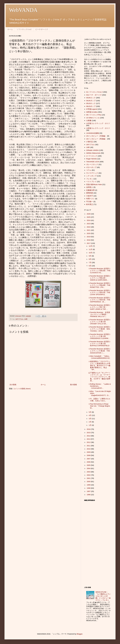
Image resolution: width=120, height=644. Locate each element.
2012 (89, 442)
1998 (89, 488)
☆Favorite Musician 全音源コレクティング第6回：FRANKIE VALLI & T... (99, 314)
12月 (91, 246)
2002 (89, 475)
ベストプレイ (91, 182)
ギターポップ (91, 167)
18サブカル (19, 319)
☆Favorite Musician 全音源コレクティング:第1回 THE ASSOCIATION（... (99, 351)
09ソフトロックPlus (94, 115)
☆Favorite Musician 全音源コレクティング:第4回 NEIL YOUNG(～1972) (99, 329)
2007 (89, 459)
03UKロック (91, 98)
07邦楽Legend (92, 109)
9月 (90, 256)
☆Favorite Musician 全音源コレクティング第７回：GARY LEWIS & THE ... (99, 307)
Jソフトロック (92, 156)
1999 (89, 485)
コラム (89, 170)
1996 (89, 495)
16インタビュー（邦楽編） (96, 139)
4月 (90, 415)
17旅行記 (90, 142)
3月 (90, 419)
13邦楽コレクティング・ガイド (98, 128)
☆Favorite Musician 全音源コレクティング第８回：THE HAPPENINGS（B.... (99, 300)
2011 (89, 446)
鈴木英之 (90, 204)
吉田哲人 (90, 187)
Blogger (80, 634)
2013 (89, 439)
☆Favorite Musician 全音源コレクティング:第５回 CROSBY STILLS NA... (99, 322)
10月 (91, 253)
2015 (89, 433)
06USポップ (91, 106)
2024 (89, 220)
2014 (89, 436)
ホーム (10, 29)
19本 (26, 319)
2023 (89, 224)
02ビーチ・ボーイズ (94, 95)
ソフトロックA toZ (24, 29)
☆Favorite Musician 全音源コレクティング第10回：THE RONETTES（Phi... (99, 285)
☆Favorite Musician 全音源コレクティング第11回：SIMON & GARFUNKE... (99, 278)
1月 (90, 425)
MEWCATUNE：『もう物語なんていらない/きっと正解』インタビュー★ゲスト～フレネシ (103, 596)
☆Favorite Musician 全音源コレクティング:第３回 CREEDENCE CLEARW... (99, 336)
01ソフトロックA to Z (94, 92)
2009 (89, 452)
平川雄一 (90, 202)
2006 (89, 462)
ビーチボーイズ (42, 29)
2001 (89, 478)
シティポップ (91, 176)
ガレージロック (92, 164)
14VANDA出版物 (93, 133)
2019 (89, 237)
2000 (89, 481)
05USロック (91, 103)
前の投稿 (73, 385)
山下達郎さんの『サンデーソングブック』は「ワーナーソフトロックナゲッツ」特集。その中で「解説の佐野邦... (99, 377)
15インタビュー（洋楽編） (96, 136)
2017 (89, 243)
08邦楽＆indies (92, 112)
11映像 (89, 120)
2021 (89, 230)
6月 (90, 266)
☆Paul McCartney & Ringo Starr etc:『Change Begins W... (99, 406)
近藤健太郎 (90, 190)
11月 (91, 249)
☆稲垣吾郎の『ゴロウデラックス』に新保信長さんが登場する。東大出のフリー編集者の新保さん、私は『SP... (99, 365)
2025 (89, 217)
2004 (89, 468)
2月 (90, 422)
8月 (90, 259)
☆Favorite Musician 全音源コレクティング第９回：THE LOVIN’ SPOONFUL (99, 292)
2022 (89, 227)
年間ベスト (90, 199)
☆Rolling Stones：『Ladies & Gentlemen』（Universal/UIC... (100, 386)
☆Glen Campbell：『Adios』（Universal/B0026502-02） (100, 357)
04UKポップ (91, 101)
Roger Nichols (92, 159)
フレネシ (90, 179)
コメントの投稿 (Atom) (22, 389)
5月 (90, 412)
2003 (89, 472)
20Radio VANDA (92, 150)
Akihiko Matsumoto (93, 153)
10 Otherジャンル (93, 118)
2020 (89, 233)
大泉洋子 (90, 196)
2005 (89, 465)
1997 (89, 491)
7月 (90, 262)
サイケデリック (92, 173)
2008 (89, 455)
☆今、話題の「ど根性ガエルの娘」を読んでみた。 (99, 400)
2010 (89, 449)
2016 (89, 429)
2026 (89, 214)
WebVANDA (23, 10)
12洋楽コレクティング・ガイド (98, 123)
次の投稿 (13, 385)
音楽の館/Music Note (94, 184)
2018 (89, 240)
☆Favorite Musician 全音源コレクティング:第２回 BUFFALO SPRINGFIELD (99, 344)
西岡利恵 (90, 193)
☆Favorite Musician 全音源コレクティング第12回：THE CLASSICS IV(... (99, 271)
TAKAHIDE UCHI (93, 162)
